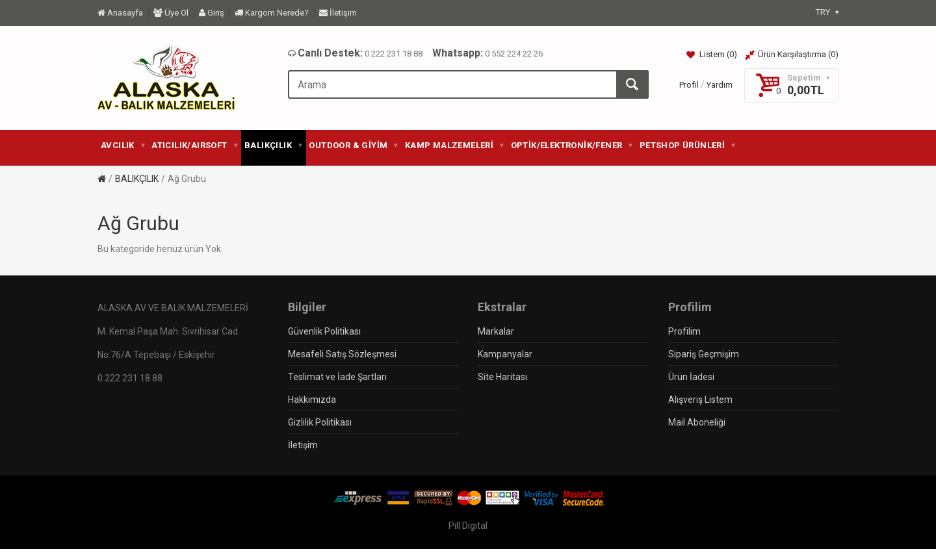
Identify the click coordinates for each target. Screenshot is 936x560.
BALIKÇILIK (273, 145)
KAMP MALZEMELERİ (455, 145)
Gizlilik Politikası (320, 422)
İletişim (338, 13)
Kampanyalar (505, 354)
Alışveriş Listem (700, 400)
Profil (689, 85)
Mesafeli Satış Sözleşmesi (342, 354)
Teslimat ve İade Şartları (337, 377)
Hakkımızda (312, 400)
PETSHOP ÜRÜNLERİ (688, 145)
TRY (827, 12)
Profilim (684, 331)
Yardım (720, 85)
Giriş (212, 13)
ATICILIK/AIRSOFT (195, 145)
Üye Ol (171, 13)
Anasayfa (120, 13)
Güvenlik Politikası (324, 331)
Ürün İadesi (691, 377)
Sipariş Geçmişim (704, 354)
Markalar (496, 331)
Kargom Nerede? (272, 13)
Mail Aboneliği (697, 422)
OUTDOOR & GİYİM (353, 145)
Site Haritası (502, 377)
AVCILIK (123, 145)
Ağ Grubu (187, 179)
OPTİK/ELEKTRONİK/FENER (572, 145)
